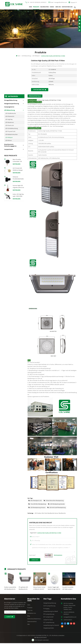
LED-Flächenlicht (10, 117)
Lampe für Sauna (48, 620)
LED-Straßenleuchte (11, 114)
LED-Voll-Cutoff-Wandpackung (57, 508)
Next (76, 570)
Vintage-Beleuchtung (11, 101)
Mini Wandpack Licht (36, 501)
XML (29, 625)
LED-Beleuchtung (26, 57)
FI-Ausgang (46, 609)
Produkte (36, 7)
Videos (52, 7)
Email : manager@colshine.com (59, 3)
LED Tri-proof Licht (10, 132)
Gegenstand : (46, 534)
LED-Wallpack (9, 138)
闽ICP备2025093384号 (40, 638)
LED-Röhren (9, 141)
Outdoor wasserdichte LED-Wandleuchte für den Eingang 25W (10, 589)
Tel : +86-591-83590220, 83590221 (37, 3)
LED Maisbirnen (10, 123)
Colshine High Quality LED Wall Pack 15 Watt (49, 534)
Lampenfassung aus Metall (51, 612)
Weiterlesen (17, 165)
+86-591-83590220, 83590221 (69, 614)
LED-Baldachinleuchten (11, 135)
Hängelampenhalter (49, 629)
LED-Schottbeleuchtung (12, 129)
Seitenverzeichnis (32, 622)
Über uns (58, 7)
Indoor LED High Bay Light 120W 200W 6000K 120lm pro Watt (18, 196)
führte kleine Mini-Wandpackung (55, 501)
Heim (30, 7)
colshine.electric (68, 621)
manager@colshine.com (70, 618)
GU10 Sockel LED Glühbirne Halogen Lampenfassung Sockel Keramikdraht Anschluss (18, 170)
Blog (29, 617)
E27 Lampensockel (48, 618)
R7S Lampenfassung (49, 615)
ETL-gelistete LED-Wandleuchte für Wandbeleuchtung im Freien (24, 589)
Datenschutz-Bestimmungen (35, 620)
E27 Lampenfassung (49, 623)
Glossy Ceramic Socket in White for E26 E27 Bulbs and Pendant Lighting (39, 589)
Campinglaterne (9, 108)
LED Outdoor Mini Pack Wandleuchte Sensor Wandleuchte (50, 514)
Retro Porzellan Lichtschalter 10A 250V (17, 162)
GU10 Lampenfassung (49, 607)
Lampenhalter (9, 150)
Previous (73, 570)
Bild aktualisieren (58, 556)
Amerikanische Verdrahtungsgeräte (10, 146)
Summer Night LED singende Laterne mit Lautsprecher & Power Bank (18, 188)
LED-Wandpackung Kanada (57, 505)
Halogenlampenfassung (12, 105)
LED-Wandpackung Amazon (38, 508)
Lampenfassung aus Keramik (51, 626)
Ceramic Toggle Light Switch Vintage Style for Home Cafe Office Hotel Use (54, 589)
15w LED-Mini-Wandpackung (38, 505)
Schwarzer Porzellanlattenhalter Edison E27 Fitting (18, 179)
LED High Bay (9, 120)
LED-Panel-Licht (10, 126)
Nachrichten (44, 7)
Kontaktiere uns (67, 7)
